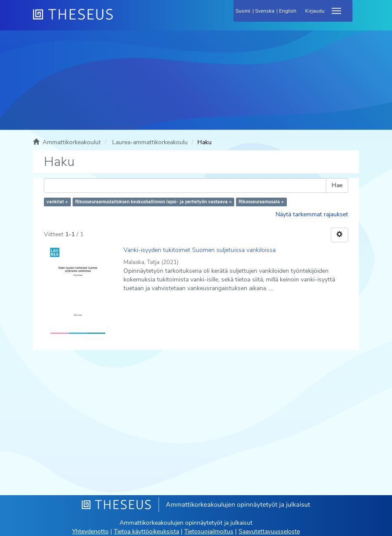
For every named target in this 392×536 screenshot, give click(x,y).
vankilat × (57, 202)
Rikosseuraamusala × (261, 202)
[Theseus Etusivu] (120, 20)
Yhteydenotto (90, 531)
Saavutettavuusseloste (269, 531)
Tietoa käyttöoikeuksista (146, 531)
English (288, 11)
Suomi (243, 11)
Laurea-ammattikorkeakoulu (150, 142)
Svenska (265, 11)
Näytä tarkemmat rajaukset (312, 214)
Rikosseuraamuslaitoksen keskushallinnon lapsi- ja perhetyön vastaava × (153, 202)
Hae (337, 185)
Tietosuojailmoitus (209, 531)
